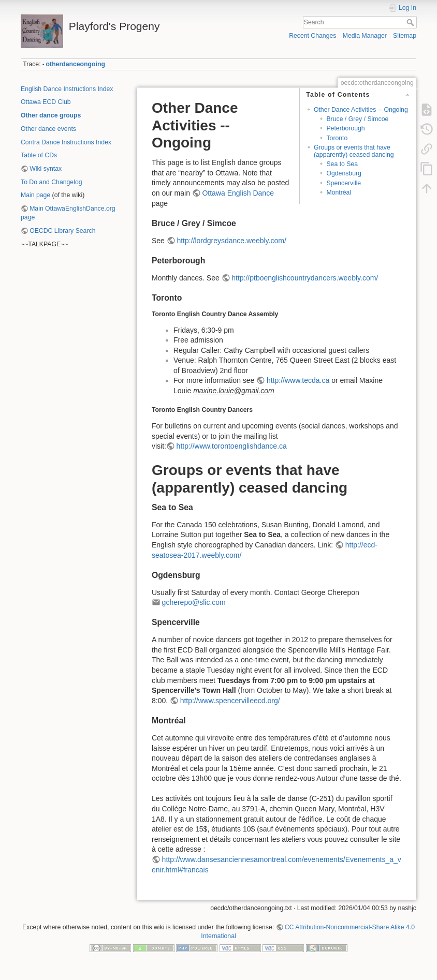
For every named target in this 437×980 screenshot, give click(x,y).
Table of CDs (39, 155)
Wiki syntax (46, 169)
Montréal (339, 192)
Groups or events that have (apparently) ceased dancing (354, 151)
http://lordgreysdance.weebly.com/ (231, 241)
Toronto (337, 138)
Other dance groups (51, 115)
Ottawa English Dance (238, 193)
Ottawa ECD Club (46, 102)
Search (411, 22)
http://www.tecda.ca (298, 380)
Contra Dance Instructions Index (66, 142)
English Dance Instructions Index (67, 89)
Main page (35, 195)
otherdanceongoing (76, 64)
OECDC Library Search (62, 231)
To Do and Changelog (52, 182)
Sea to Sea (342, 164)
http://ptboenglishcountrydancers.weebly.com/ (305, 278)
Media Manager (365, 36)
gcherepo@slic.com (194, 602)
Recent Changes (312, 36)
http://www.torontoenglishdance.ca (232, 446)
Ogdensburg (344, 173)
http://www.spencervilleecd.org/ (230, 701)
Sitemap (405, 36)
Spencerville (344, 183)
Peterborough (345, 128)
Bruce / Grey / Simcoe (357, 119)
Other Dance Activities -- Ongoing (361, 110)
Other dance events (48, 129)
